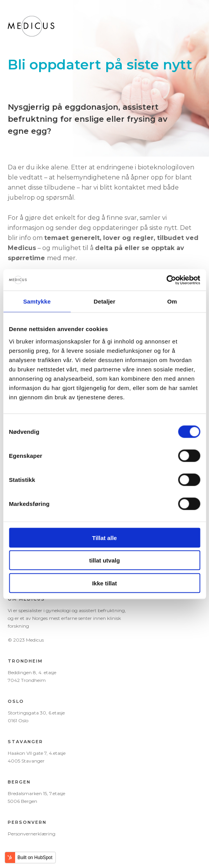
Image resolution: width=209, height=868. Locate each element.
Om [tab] (172, 301)
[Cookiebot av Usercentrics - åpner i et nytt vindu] (166, 280)
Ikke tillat (104, 583)
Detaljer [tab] (105, 301)
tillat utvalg (104, 560)
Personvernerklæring (32, 834)
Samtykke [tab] (37, 301)
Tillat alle (105, 538)
